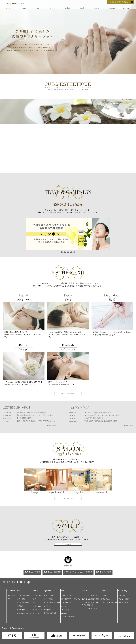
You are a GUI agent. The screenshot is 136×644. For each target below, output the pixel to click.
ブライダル (37, 606)
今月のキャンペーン (24, 613)
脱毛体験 (20, 606)
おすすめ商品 (49, 599)
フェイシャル (38, 595)
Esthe (53, 8)
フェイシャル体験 (23, 595)
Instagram (47, 610)
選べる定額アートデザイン (71, 599)
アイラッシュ (38, 610)
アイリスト (48, 606)
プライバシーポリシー (109, 603)
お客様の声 (11, 595)
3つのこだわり (49, 595)
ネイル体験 (21, 610)
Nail (82, 8)
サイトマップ (123, 603)
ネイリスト (65, 610)
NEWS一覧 (52, 426)
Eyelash (67, 8)
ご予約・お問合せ (50, 613)
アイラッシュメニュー (52, 603)
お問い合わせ (106, 599)
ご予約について (107, 595)
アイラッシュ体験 (23, 603)
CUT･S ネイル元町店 (104, 572)
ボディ (35, 599)
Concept (23, 8)
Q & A (9, 599)
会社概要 (122, 595)
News (9, 8)
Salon (97, 8)
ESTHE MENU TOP (68, 393)
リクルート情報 (124, 599)
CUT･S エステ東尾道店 (52, 572)
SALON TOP (68, 498)
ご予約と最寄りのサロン (117, 2)
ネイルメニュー (67, 606)
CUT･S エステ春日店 (32, 572)
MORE (68, 544)
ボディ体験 (21, 599)
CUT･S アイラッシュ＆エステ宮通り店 (78, 572)
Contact (111, 8)
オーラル (36, 613)
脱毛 (34, 603)
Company (126, 8)
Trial (38, 8)
